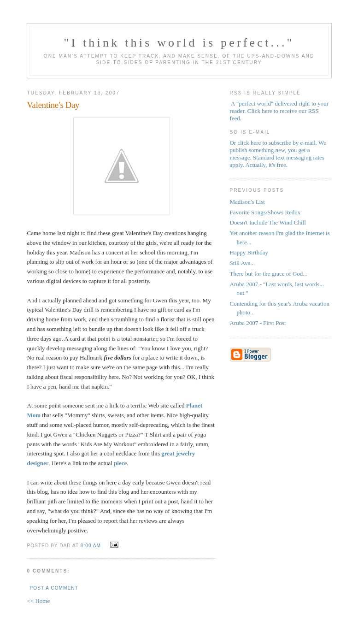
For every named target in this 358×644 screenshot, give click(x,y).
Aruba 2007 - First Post (258, 323)
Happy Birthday (249, 252)
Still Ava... (243, 263)
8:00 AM (91, 546)
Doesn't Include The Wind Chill (268, 222)
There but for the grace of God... (269, 274)
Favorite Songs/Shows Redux (265, 212)
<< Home (39, 601)
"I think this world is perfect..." (179, 43)
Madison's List (247, 202)
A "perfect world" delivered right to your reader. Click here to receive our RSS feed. (279, 111)
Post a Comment (54, 588)
